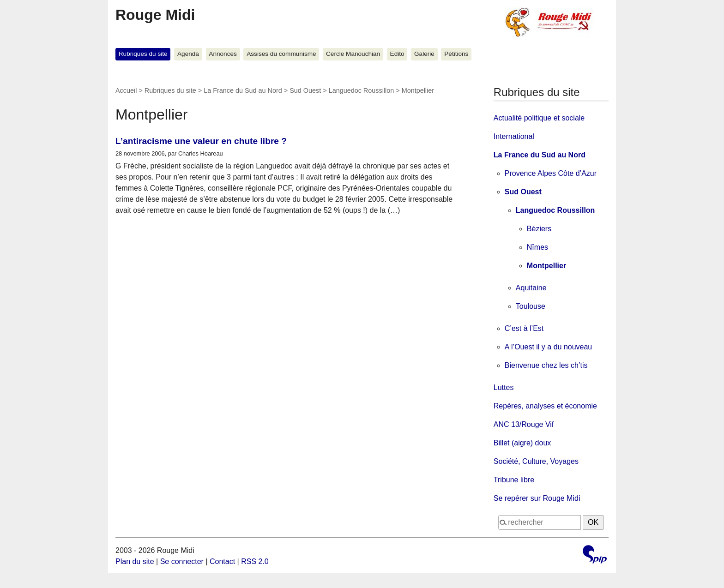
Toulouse (531, 306)
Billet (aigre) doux (522, 443)
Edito (397, 54)
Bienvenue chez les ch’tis (546, 365)
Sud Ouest (305, 90)
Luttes (504, 387)
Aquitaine (531, 288)
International (514, 136)
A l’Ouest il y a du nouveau (548, 347)
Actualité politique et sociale (539, 118)
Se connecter (182, 561)
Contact (222, 561)
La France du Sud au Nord (243, 90)
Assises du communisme (281, 54)
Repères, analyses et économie (545, 406)
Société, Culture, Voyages (536, 461)
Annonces (223, 54)
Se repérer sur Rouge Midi (537, 498)
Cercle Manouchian (353, 54)
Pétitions (456, 54)
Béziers (539, 229)
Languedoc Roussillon (362, 90)
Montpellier (546, 266)
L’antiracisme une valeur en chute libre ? (201, 141)
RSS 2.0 (255, 561)
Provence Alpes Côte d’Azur (551, 173)
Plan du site (135, 561)
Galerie (424, 54)
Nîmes (537, 247)
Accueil (126, 90)
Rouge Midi (155, 15)
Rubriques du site (143, 54)
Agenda (188, 54)
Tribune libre (514, 480)
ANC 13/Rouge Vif (524, 424)
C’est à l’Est (524, 328)
